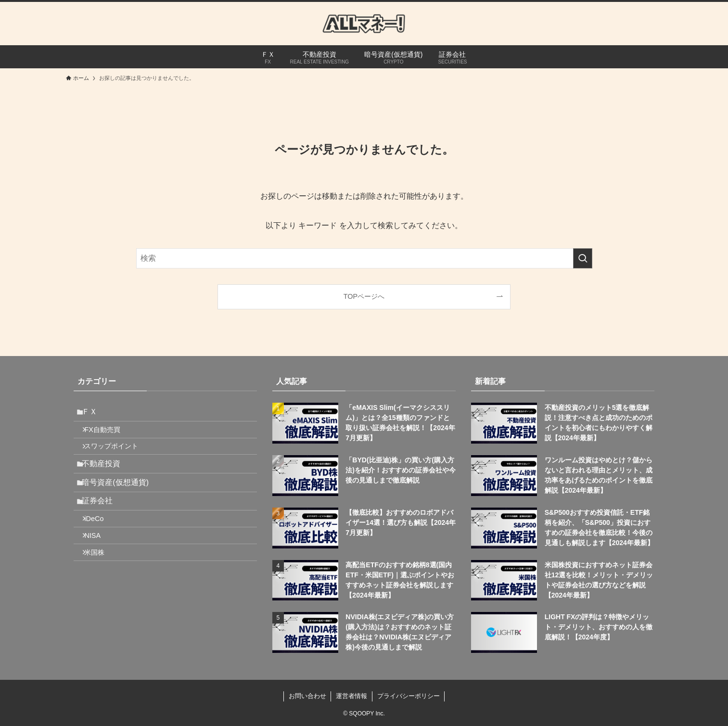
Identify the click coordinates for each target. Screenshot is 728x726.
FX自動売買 (109, 435)
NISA (99, 566)
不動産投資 (106, 478)
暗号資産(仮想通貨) (121, 500)
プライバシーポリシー (409, 696)
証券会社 (102, 523)
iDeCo (101, 545)
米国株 (101, 586)
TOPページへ (364, 296)
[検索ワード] (364, 258)
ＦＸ (95, 414)
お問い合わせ (307, 696)
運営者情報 (351, 696)
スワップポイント (118, 456)
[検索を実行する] (583, 258)
